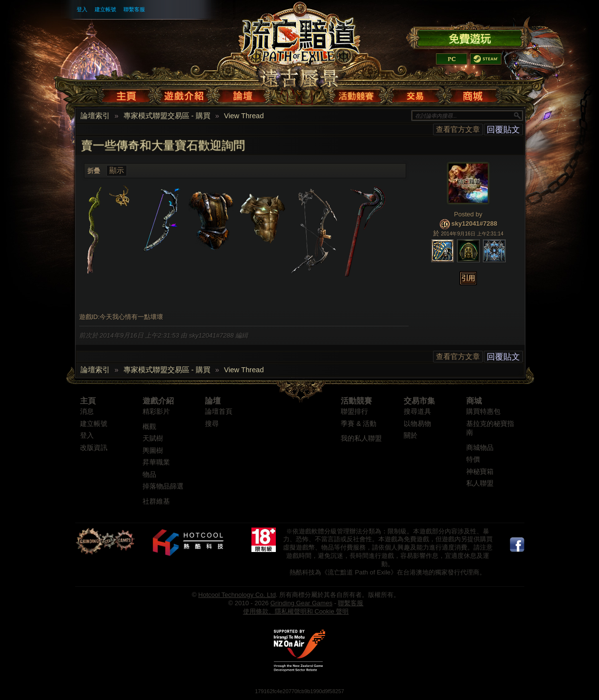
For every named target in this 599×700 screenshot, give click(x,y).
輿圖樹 (153, 451)
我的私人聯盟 (361, 438)
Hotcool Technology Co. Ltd (237, 595)
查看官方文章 (458, 129)
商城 (474, 401)
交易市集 (419, 401)
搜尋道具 (417, 412)
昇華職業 (156, 462)
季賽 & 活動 (359, 424)
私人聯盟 (480, 483)
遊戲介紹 (158, 401)
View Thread (244, 116)
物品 (149, 475)
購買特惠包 (483, 412)
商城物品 (480, 448)
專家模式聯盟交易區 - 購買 (167, 116)
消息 (87, 412)
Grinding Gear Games (301, 603)
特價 (473, 459)
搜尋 (212, 424)
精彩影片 (156, 412)
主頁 (88, 401)
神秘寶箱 (480, 472)
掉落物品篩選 (163, 486)
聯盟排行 (354, 412)
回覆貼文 (503, 129)
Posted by (468, 214)
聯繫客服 (134, 9)
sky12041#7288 (475, 223)
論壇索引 (95, 116)
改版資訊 (94, 448)
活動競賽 (356, 401)
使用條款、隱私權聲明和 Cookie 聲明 (296, 611)
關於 (411, 435)
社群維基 (156, 501)
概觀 (149, 427)
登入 (82, 9)
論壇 (213, 401)
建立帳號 (105, 9)
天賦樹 (153, 438)
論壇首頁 (219, 412)
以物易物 (417, 424)
